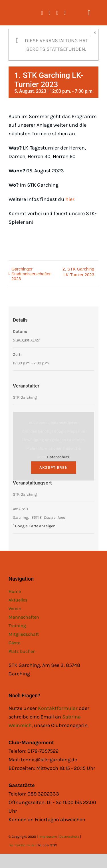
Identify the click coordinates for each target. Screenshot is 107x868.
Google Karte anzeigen (35, 526)
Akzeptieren (54, 468)
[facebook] (42, 13)
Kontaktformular (58, 708)
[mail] (65, 13)
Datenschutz (58, 457)
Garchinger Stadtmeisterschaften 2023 (32, 274)
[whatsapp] (57, 13)
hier (70, 199)
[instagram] (50, 13)
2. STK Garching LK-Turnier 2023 (78, 272)
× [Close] (95, 32)
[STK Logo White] (15, 9)
